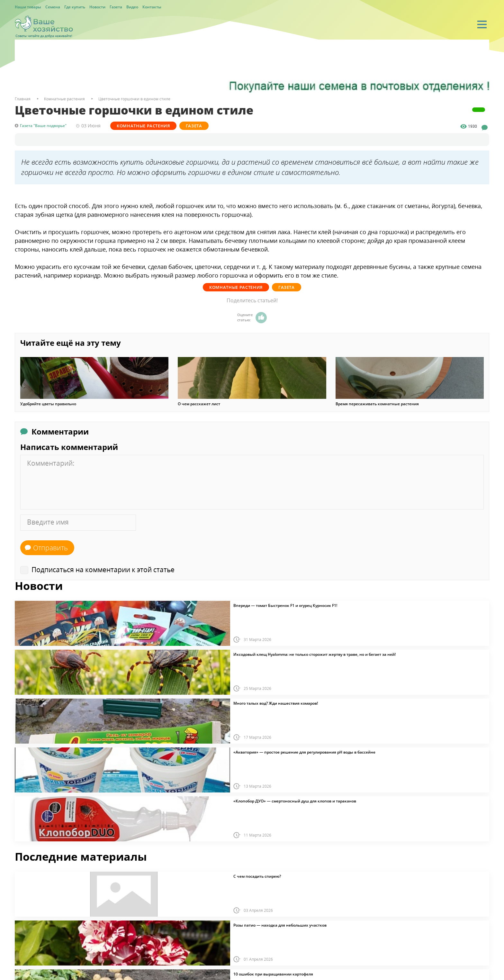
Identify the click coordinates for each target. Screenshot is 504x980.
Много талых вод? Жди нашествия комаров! (276, 703)
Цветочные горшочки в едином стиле (134, 99)
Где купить (75, 7)
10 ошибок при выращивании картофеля (273, 974)
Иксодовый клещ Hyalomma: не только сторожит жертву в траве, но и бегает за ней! (315, 655)
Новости (97, 7)
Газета (116, 7)
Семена (53, 7)
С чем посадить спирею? (257, 876)
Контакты (152, 7)
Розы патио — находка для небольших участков (280, 925)
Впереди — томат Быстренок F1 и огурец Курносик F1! (285, 606)
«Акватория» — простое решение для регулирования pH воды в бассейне (304, 752)
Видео (132, 7)
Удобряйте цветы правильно (48, 404)
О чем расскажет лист (199, 404)
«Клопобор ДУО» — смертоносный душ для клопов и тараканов (295, 801)
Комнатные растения (143, 126)
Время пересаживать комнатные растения (377, 404)
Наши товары (28, 7)
